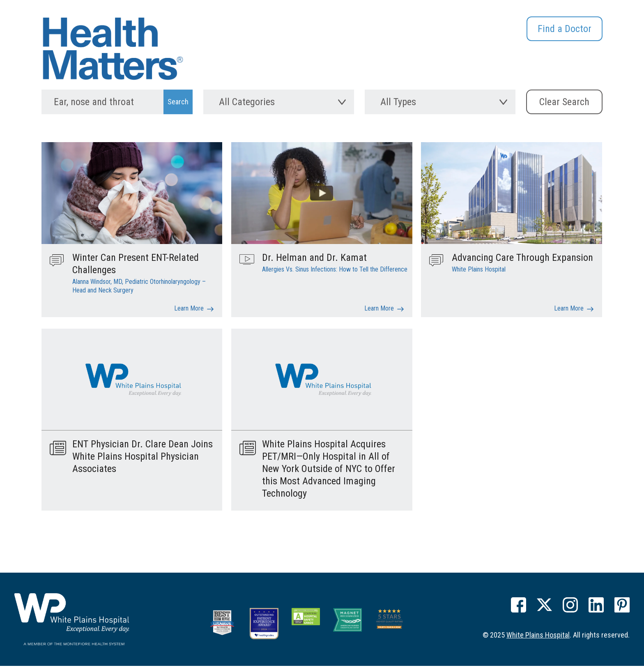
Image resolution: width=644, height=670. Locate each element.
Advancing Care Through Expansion (522, 265)
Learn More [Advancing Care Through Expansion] (569, 316)
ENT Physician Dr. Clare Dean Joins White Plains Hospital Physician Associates (143, 464)
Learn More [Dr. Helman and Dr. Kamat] (379, 316)
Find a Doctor (565, 29)
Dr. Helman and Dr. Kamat (314, 265)
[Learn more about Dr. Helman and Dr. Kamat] (322, 200)
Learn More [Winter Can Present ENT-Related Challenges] (189, 316)
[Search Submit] (178, 106)
